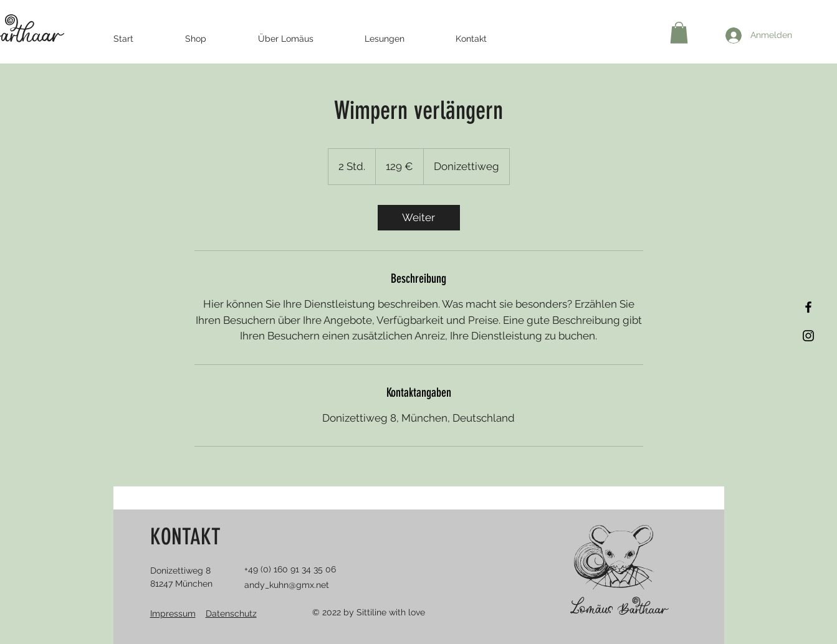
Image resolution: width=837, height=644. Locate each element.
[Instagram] (808, 336)
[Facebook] (808, 307)
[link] (419, 218)
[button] (679, 33)
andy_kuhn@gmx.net (287, 585)
